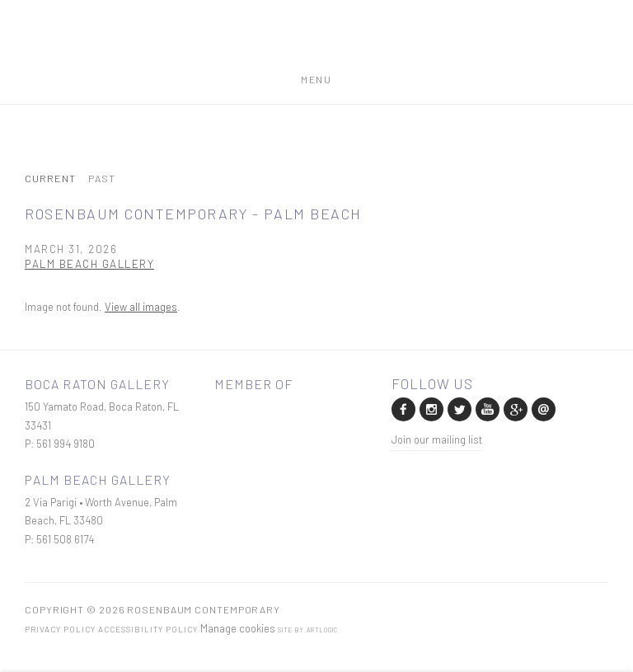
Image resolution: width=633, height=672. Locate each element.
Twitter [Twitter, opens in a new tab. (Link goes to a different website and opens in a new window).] (458, 408)
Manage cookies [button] (238, 628)
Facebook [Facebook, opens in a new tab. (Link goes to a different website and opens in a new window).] (402, 408)
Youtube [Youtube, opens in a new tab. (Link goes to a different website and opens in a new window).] (486, 408)
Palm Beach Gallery (89, 263)
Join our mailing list (437, 439)
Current (50, 179)
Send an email (542, 408)
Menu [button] (316, 76)
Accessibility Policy (148, 629)
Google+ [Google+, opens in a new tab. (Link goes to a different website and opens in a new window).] (514, 408)
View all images (141, 307)
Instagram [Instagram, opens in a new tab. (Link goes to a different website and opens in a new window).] (430, 408)
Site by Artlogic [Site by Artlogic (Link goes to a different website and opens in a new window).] (308, 630)
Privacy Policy (60, 629)
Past (102, 179)
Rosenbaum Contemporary (316, 44)
